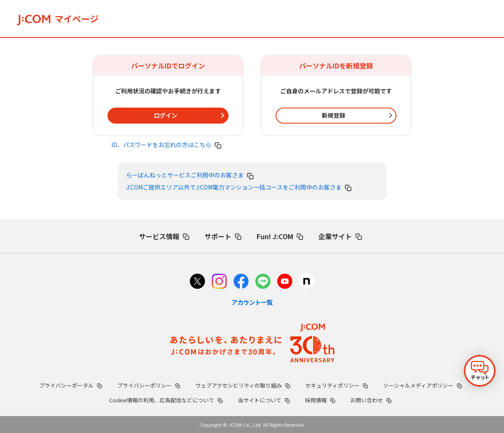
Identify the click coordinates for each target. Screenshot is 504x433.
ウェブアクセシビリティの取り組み (243, 385)
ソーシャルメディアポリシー (423, 385)
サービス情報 (164, 236)
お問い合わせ (371, 400)
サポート (223, 236)
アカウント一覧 (252, 302)
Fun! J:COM (280, 236)
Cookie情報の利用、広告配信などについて (166, 400)
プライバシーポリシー (149, 385)
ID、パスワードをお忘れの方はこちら (166, 145)
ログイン (165, 115)
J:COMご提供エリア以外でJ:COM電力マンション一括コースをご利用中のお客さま (239, 187)
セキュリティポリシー (337, 385)
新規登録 (333, 115)
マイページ (58, 18)
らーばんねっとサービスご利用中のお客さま (190, 175)
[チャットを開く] (480, 371)
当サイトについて (264, 400)
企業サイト (340, 236)
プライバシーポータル (71, 385)
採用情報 (320, 400)
